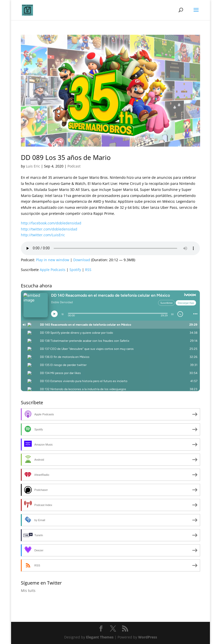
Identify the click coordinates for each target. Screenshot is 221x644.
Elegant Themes (100, 637)
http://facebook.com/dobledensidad (51, 223)
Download (82, 260)
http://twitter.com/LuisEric (43, 235)
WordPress (148, 637)
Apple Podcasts (53, 270)
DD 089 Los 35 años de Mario (66, 157)
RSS (88, 270)
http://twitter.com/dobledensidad (49, 229)
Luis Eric (33, 166)
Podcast (74, 166)
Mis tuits (28, 590)
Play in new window (53, 260)
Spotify (75, 270)
